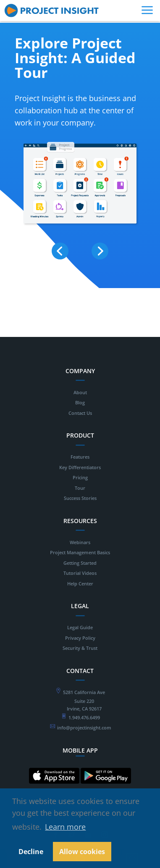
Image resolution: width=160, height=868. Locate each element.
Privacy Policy (80, 638)
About (80, 392)
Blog (80, 402)
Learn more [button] (65, 827)
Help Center (80, 584)
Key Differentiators (80, 467)
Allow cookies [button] (82, 852)
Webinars (80, 542)
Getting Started (80, 563)
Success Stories (80, 498)
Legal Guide (80, 627)
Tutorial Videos (80, 573)
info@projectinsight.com (84, 728)
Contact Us (80, 413)
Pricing (80, 477)
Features (80, 457)
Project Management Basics (80, 552)
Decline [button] (31, 852)
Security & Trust (80, 648)
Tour (80, 488)
